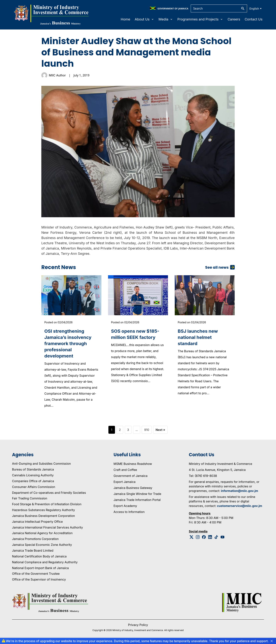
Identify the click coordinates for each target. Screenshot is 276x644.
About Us (144, 19)
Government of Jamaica (130, 476)
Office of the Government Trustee (36, 574)
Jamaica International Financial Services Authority (47, 527)
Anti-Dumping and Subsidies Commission (41, 464)
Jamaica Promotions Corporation (35, 539)
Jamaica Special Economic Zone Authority (42, 545)
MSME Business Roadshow (133, 464)
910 (147, 430)
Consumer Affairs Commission (34, 487)
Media (166, 19)
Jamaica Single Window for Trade (137, 494)
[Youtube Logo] (223, 537)
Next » (160, 430)
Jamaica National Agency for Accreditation (42, 533)
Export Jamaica (124, 482)
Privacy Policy (138, 625)
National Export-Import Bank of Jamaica (40, 568)
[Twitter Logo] (192, 537)
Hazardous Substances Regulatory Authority (43, 510)
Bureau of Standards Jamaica (33, 469)
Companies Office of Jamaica (33, 481)
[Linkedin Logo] (210, 537)
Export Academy (125, 506)
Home (126, 19)
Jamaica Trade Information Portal (137, 500)
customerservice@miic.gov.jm (240, 506)
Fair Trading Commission (30, 498)
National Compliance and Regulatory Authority (45, 562)
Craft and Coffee (125, 470)
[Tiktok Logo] (216, 537)
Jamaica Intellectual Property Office (37, 522)
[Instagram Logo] (198, 537)
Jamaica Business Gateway (133, 488)
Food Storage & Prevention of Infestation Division (47, 504)
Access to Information (129, 512)
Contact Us (254, 19)
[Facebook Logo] (204, 537)
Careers (234, 19)
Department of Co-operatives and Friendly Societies (49, 493)
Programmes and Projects (200, 19)
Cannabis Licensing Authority (33, 475)
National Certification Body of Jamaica (39, 556)
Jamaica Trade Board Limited (33, 550)
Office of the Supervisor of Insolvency (39, 579)
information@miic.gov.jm (240, 491)
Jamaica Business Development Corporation (43, 516)
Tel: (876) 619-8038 (203, 476)
